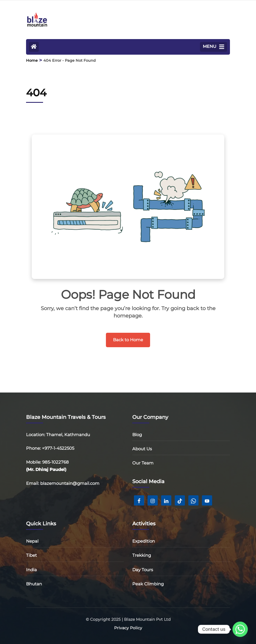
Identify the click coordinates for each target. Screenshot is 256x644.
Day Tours (143, 570)
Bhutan (34, 584)
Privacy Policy (128, 628)
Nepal (32, 541)
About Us (142, 449)
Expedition (144, 541)
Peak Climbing (148, 584)
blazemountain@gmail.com (70, 483)
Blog (137, 435)
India (31, 570)
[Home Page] (34, 47)
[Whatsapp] (240, 629)
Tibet (31, 555)
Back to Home (128, 340)
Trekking (142, 555)
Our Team (143, 463)
